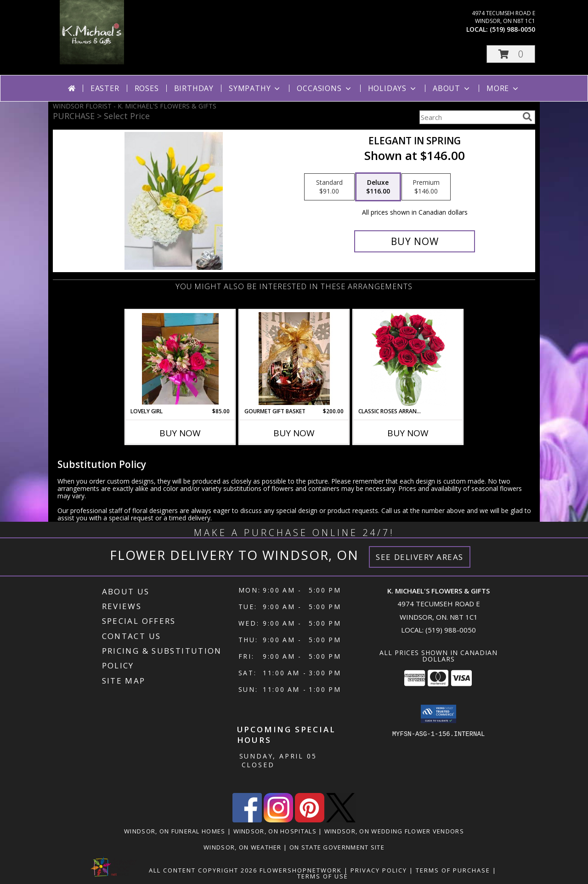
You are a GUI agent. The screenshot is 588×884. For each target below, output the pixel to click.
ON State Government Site (337, 847)
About (452, 88)
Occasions (325, 88)
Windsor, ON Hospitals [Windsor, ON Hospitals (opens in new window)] (275, 831)
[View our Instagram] (278, 820)
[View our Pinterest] (310, 820)
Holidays (393, 88)
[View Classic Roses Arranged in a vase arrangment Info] (408, 359)
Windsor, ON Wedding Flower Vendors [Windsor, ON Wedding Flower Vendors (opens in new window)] (394, 831)
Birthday (194, 88)
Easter (105, 88)
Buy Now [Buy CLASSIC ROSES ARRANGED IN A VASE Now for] (408, 433)
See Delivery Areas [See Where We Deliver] (420, 557)
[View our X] (341, 820)
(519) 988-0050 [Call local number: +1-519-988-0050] (512, 29)
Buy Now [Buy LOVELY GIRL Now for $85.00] (180, 433)
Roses (147, 88)
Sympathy (255, 88)
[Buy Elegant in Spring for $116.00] (415, 241)
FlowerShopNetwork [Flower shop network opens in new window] (301, 870)
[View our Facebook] (247, 820)
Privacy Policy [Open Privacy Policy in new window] (379, 870)
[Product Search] (469, 117)
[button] (511, 54)
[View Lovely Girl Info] (180, 359)
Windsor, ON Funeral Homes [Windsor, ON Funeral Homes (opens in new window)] (175, 831)
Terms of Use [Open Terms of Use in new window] (323, 876)
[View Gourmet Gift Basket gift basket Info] (294, 359)
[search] (527, 117)
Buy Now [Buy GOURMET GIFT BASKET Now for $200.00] (294, 433)
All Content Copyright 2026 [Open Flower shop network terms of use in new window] (203, 870)
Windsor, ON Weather (243, 847)
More (503, 88)
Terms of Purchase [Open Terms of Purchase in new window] (453, 870)
